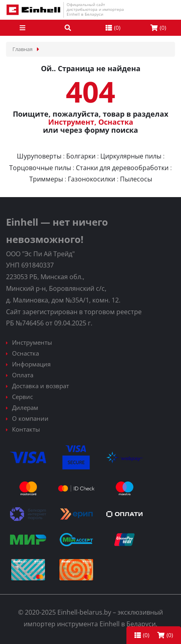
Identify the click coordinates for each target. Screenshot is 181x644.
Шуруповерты (39, 156)
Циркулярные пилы (131, 156)
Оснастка (116, 122)
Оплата (23, 375)
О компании (30, 418)
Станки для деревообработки (122, 168)
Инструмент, (72, 122)
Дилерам (25, 407)
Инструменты (32, 342)
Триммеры (46, 179)
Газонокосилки (92, 179)
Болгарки (81, 156)
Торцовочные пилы (40, 168)
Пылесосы (136, 179)
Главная (22, 49)
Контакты (26, 429)
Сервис (22, 397)
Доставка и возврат (41, 386)
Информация (31, 364)
